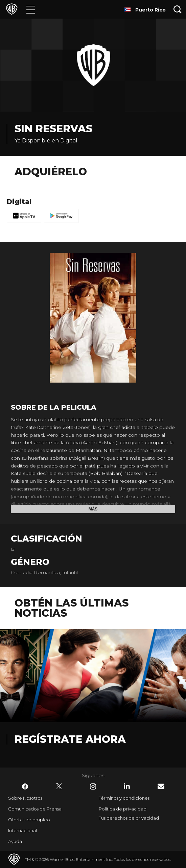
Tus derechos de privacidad (129, 818)
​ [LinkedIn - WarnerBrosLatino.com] (127, 786)
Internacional (22, 830)
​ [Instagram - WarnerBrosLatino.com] (93, 786)
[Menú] (31, 9)
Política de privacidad (123, 809)
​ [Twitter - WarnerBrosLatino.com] (59, 786)
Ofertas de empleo (29, 820)
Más (93, 509)
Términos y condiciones (124, 798)
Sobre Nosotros (25, 798)
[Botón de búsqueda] (178, 9)
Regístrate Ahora (70, 739)
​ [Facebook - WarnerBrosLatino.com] (25, 786)
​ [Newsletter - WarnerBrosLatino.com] (161, 786)
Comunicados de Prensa (35, 809)
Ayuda (15, 841)
